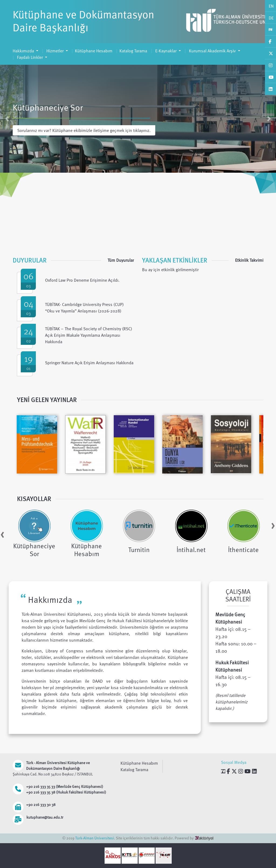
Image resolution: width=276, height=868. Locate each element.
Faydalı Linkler (30, 57)
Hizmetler (55, 51)
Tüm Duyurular (121, 260)
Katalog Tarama (133, 51)
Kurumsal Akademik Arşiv (212, 51)
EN (271, 6)
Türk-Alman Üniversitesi (95, 838)
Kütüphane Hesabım (94, 51)
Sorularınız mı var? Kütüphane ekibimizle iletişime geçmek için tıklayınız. (84, 130)
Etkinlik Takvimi (249, 260)
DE (271, 18)
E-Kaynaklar (166, 51)
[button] (7, 119)
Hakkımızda (24, 51)
